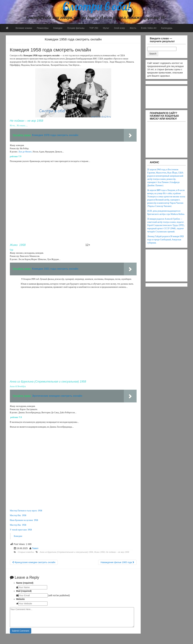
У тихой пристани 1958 (21, 530)
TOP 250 (94, 28)
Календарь (167, 28)
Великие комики (24, 28)
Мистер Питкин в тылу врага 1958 (26, 511)
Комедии (58, 28)
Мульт (106, 28)
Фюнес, (29, 152)
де (24, 152)
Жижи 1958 (99, 552)
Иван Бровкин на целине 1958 (24, 520)
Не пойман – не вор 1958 (117, 552)
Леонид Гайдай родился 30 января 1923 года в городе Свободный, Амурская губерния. (166, 240)
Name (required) (25, 583)
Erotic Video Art (149, 28)
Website (20, 599)
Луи (20, 152)
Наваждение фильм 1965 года (117, 562)
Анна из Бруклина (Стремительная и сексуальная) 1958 (66, 552)
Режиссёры (43, 28)
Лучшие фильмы (76, 28)
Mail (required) (24, 591)
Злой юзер (119, 28)
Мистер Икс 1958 (18, 515)
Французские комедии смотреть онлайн (34, 562)
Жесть (133, 28)
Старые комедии (26, 552)
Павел (35, 548)
